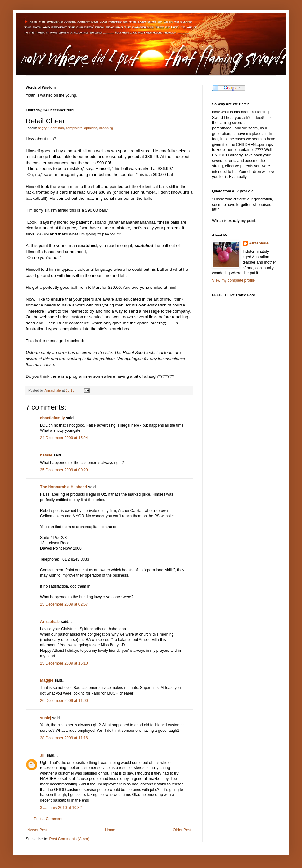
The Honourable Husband (64, 487)
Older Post (182, 830)
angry (42, 128)
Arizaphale (53, 390)
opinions (91, 128)
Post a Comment (48, 819)
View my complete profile (233, 280)
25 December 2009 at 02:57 (64, 604)
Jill (43, 755)
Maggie (47, 680)
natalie (46, 455)
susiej (46, 718)
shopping (106, 128)
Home (110, 830)
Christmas (56, 128)
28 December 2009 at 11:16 (64, 738)
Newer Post (37, 830)
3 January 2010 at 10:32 (61, 808)
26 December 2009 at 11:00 (64, 701)
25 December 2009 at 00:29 (64, 470)
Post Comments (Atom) (69, 839)
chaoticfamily (53, 418)
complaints (74, 128)
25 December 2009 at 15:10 (64, 663)
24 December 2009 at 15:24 (64, 438)
